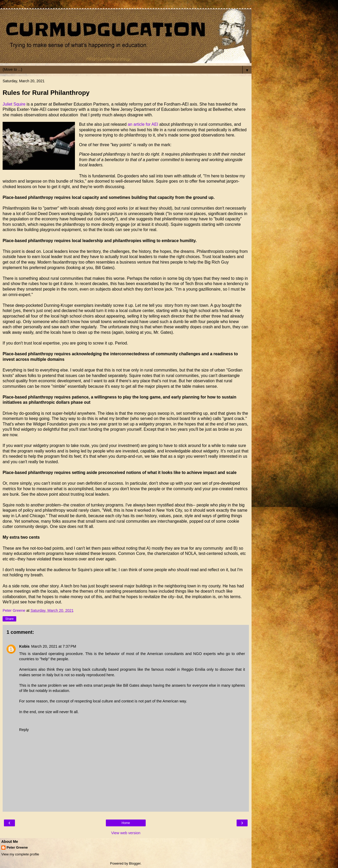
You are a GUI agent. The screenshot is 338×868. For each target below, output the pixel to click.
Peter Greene (17, 847)
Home (126, 823)
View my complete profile (20, 854)
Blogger (135, 863)
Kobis (24, 646)
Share (9, 619)
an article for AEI (143, 124)
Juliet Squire (15, 104)
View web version (126, 833)
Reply (24, 730)
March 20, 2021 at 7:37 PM (54, 646)
